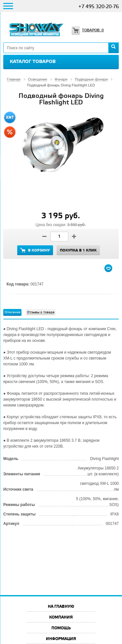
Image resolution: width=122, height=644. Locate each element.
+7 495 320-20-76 (99, 7)
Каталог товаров (33, 62)
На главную (61, 607)
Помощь (61, 628)
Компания (61, 617)
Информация (61, 639)
